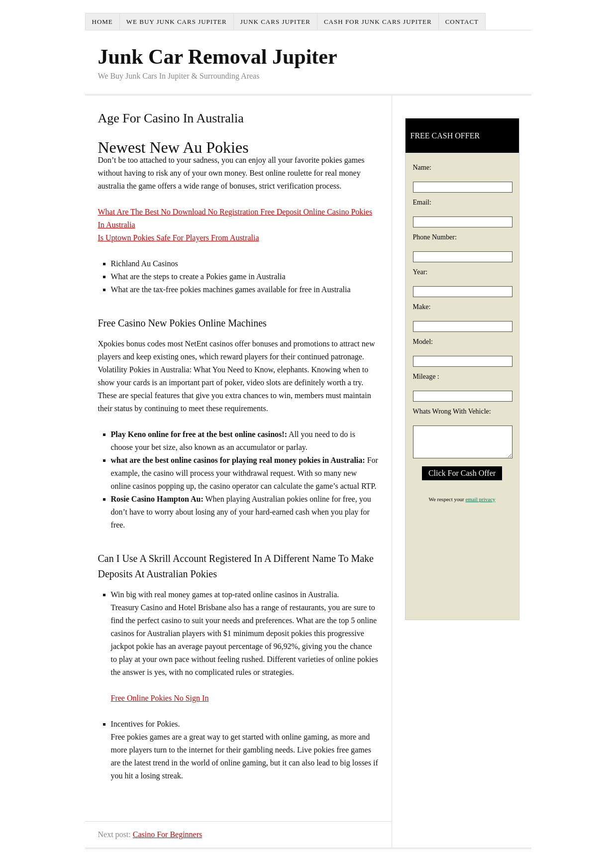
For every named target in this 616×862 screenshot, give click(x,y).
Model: (423, 342)
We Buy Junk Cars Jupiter (177, 22)
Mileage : (426, 377)
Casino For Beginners (168, 834)
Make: (422, 307)
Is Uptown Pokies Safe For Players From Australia (179, 238)
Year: (420, 272)
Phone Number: (435, 237)
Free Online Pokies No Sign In (160, 698)
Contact (462, 22)
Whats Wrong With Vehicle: (452, 411)
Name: (422, 167)
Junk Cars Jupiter (275, 22)
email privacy (480, 499)
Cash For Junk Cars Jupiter (378, 22)
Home (103, 22)
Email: (422, 202)
